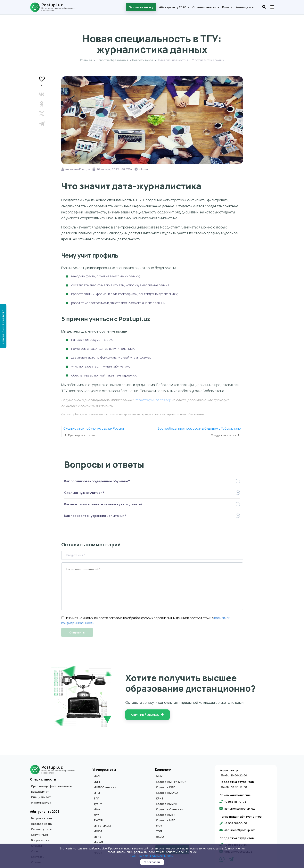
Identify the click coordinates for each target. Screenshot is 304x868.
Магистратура (41, 803)
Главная (86, 60)
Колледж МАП (166, 820)
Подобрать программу (3, 326)
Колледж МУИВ (167, 804)
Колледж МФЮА (167, 793)
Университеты (104, 770)
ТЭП (159, 831)
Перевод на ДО (42, 824)
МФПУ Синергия (105, 787)
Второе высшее (42, 818)
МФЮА (98, 831)
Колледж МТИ (166, 815)
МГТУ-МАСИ (102, 826)
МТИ (97, 793)
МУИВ (97, 837)
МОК (159, 826)
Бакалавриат (40, 792)
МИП (97, 782)
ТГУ (96, 798)
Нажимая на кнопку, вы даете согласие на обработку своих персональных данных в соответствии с (137, 618)
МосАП (98, 842)
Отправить (77, 632)
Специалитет (41, 797)
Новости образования (112, 60)
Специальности (206, 7)
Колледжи (244, 7)
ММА (97, 809)
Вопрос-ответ (41, 840)
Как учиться (40, 835)
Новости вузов (152, 30)
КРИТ (160, 798)
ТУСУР (98, 820)
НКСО (160, 837)
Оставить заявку (141, 7)
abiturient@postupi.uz (240, 809)
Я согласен (152, 862)
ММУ (97, 776)
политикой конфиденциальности (152, 856)
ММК (159, 776)
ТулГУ (98, 804)
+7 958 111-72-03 (235, 802)
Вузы (227, 7)
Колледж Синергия (170, 809)
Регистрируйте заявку (153, 400)
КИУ (96, 815)
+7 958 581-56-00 (236, 823)
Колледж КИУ (165, 787)
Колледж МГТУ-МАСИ (171, 782)
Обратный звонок (148, 715)
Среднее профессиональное (51, 786)
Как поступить (41, 829)
